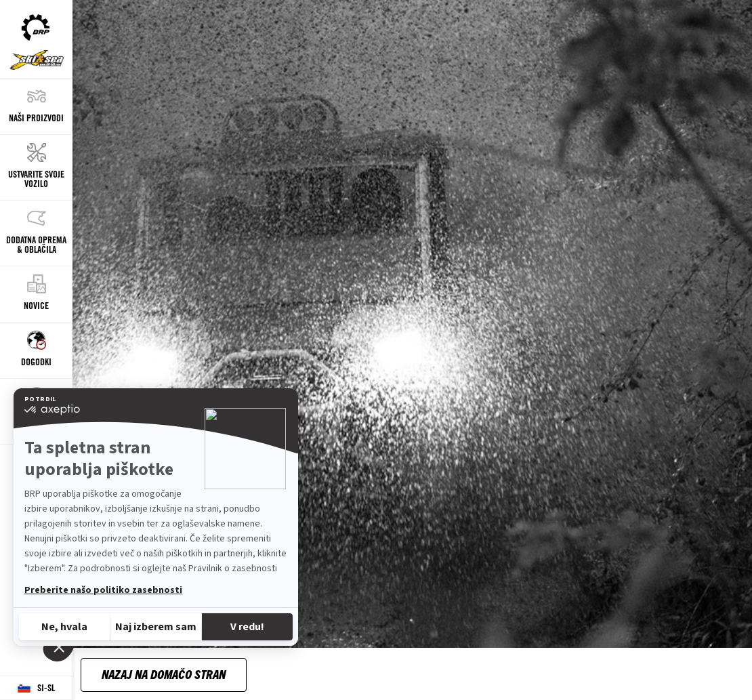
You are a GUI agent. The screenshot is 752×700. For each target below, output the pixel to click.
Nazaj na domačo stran (164, 674)
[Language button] (36, 688)
